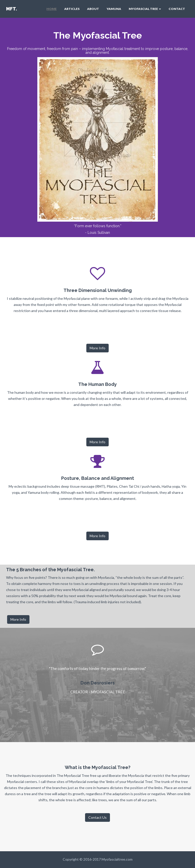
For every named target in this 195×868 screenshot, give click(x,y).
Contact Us (97, 817)
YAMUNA (114, 9)
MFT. (12, 9)
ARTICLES (72, 9)
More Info (97, 348)
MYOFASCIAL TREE (145, 9)
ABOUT (93, 9)
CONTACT (177, 9)
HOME (52, 9)
